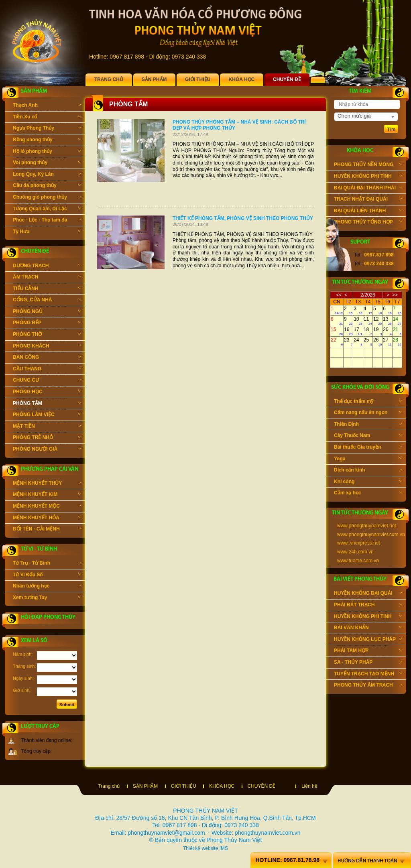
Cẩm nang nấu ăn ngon (368, 413)
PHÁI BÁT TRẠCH (368, 606)
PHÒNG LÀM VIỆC (47, 415)
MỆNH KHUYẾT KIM (47, 495)
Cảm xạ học (368, 494)
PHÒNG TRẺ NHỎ (47, 438)
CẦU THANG (47, 370)
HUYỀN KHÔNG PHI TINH (368, 177)
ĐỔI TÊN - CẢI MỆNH (47, 530)
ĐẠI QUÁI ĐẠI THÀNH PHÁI (368, 189)
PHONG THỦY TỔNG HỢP (368, 223)
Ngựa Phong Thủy (47, 129)
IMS (224, 848)
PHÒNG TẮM (47, 404)
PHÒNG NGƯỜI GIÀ (47, 450)
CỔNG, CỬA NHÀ (47, 301)
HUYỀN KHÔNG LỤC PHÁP (368, 640)
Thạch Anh (47, 106)
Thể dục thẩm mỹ (368, 402)
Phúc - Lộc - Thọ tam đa (47, 221)
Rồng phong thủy (47, 140)
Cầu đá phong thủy (47, 186)
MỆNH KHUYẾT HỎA (47, 518)
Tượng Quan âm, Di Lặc (47, 209)
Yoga (368, 459)
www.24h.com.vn (355, 552)
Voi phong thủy (47, 163)
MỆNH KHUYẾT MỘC (47, 507)
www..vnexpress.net (359, 543)
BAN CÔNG (47, 358)
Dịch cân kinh (368, 471)
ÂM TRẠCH (47, 278)
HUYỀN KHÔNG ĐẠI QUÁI (368, 594)
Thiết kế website (200, 848)
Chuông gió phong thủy (47, 198)
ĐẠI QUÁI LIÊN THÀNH (368, 211)
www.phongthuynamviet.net (367, 526)
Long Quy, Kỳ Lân (47, 175)
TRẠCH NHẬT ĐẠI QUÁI (368, 200)
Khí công (368, 482)
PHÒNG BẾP (47, 323)
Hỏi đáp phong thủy (48, 617)
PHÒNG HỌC (47, 392)
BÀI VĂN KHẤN (368, 628)
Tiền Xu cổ (47, 118)
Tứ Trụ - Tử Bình (47, 564)
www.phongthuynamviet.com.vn (371, 535)
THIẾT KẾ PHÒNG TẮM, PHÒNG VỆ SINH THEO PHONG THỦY (243, 218)
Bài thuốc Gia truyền (368, 448)
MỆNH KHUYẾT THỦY (47, 484)
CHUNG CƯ (47, 381)
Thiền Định (368, 425)
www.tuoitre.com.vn (358, 561)
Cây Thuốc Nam (368, 436)
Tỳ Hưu (47, 232)
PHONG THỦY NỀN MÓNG (368, 165)
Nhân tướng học (47, 587)
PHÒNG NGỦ (47, 312)
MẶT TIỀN (47, 427)
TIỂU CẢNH (47, 289)
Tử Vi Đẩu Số (47, 575)
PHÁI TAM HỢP (368, 651)
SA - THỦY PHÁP (368, 663)
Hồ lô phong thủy (47, 152)
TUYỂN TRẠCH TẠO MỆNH (368, 675)
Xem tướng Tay (47, 598)
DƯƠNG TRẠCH (47, 266)
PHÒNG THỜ (47, 335)
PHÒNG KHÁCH (47, 347)
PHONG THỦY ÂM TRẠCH (368, 686)
